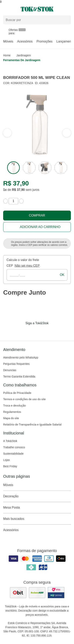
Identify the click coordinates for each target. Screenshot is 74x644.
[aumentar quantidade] (21, 201)
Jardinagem (24, 55)
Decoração (37, 496)
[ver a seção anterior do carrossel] (67, 133)
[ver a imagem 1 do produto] (13, 168)
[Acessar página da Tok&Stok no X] (54, 331)
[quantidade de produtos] (13, 201)
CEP (10, 266)
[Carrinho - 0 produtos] (68, 9)
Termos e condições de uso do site (24, 399)
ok (62, 275)
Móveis (8, 41)
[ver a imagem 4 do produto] (61, 168)
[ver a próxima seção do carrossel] (7, 133)
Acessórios (25, 41)
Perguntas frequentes (16, 364)
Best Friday (10, 466)
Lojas (6, 460)
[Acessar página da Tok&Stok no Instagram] (32, 331)
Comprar (37, 215)
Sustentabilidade (13, 454)
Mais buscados (37, 519)
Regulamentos (12, 412)
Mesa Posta (37, 508)
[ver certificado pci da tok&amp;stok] (56, 593)
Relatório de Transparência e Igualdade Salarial (32, 425)
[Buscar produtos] (37, 20)
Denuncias (10, 370)
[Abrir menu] (12, 9)
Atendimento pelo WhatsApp (21, 357)
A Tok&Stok (10, 441)
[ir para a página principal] (37, 9)
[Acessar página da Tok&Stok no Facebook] (21, 331)
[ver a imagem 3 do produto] (45, 168)
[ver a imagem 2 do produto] (29, 168)
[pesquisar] (66, 20)
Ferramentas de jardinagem (22, 60)
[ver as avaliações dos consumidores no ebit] (18, 593)
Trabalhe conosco (14, 447)
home (7, 55)
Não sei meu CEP (27, 266)
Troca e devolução (15, 406)
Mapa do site (11, 418)
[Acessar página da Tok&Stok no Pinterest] (43, 331)
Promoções (44, 41)
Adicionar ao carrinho (40, 227)
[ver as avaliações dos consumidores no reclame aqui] (37, 593)
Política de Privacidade (17, 393)
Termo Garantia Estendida (19, 376)
